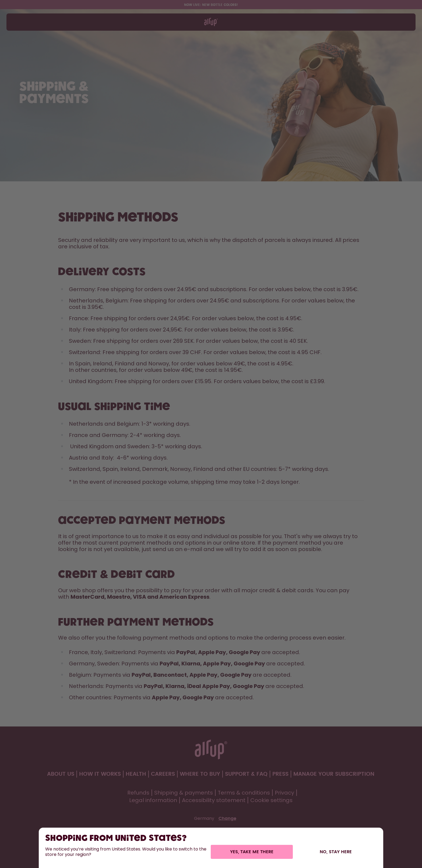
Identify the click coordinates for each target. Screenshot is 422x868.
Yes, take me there (252, 852)
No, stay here (336, 852)
